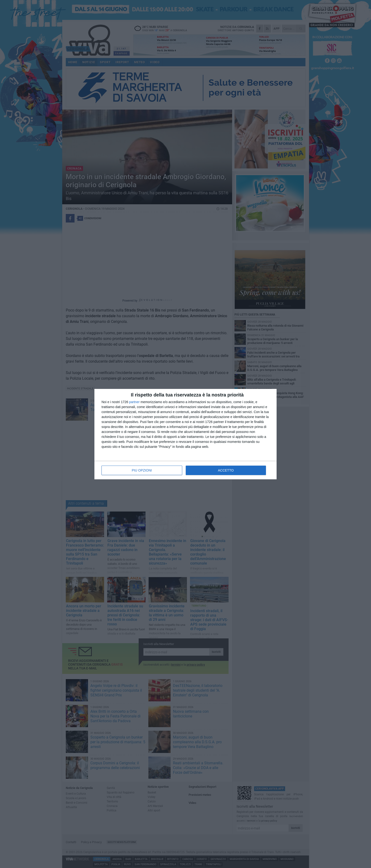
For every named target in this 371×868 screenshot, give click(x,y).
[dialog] (185, 434)
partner (134, 402)
